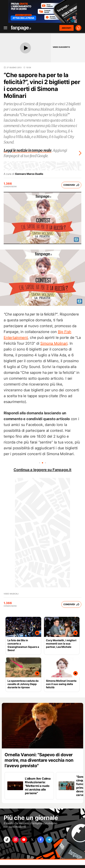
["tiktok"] (7, 840)
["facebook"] (41, 840)
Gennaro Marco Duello (29, 174)
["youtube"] (24, 840)
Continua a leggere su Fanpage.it (42, 470)
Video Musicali (11, 594)
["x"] (32, 840)
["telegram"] (49, 840)
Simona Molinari (54, 343)
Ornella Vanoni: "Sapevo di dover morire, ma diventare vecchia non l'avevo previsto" (39, 760)
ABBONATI (66, 28)
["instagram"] (15, 840)
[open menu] (4, 28)
